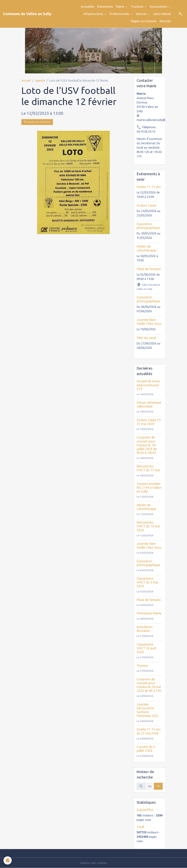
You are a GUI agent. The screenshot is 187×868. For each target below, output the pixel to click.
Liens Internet (162, 14)
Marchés (165, 21)
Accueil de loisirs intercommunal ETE (148, 385)
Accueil (26, 81)
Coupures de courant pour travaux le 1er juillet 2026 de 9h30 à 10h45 (147, 445)
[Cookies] (8, 860)
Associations (159, 7)
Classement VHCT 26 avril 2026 (146, 648)
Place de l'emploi (149, 269)
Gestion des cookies (93, 863)
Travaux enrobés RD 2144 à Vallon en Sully (149, 488)
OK (158, 786)
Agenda (40, 81)
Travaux (142, 666)
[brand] (27, 14)
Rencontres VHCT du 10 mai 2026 (148, 526)
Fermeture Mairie (149, 613)
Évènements (105, 7)
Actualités (88, 7)
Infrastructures (94, 14)
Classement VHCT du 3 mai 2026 (147, 582)
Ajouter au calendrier (37, 122)
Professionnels (120, 14)
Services (142, 14)
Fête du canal (146, 338)
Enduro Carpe (146, 205)
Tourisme (137, 7)
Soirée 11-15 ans (149, 187)
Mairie (120, 7)
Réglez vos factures (144, 21)
